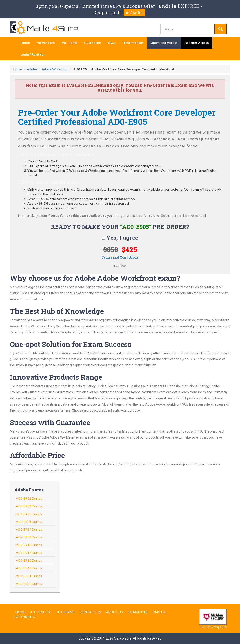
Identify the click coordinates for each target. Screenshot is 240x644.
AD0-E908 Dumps (29, 522)
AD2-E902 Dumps (29, 537)
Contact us (90, 612)
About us (114, 612)
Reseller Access (197, 43)
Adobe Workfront (55, 69)
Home (25, 43)
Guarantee (92, 43)
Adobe (32, 69)
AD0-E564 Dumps (29, 576)
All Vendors (46, 43)
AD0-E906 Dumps (29, 514)
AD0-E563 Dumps (29, 568)
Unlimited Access (164, 43)
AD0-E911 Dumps (29, 545)
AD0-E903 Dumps (29, 506)
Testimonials (133, 43)
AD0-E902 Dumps (29, 498)
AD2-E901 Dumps (29, 584)
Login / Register (33, 54)
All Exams (69, 43)
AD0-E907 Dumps (29, 529)
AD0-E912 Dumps (29, 553)
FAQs (112, 43)
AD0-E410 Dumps (29, 560)
